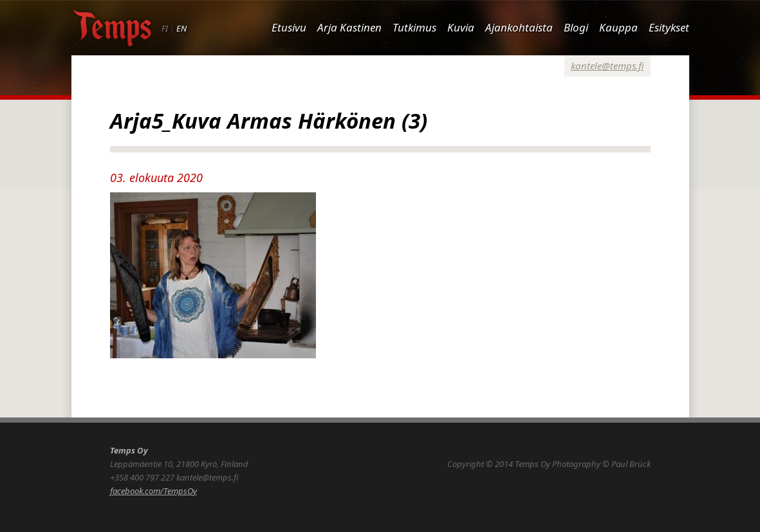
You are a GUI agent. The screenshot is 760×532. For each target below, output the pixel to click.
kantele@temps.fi (607, 66)
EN (181, 28)
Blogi (576, 27)
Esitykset (669, 27)
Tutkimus (414, 27)
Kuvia (461, 27)
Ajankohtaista (519, 27)
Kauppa (618, 27)
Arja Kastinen (349, 27)
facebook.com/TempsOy (153, 491)
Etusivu (289, 27)
